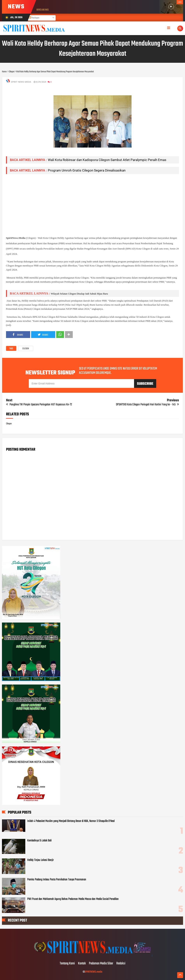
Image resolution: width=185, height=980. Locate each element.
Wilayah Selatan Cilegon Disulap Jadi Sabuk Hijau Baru (79, 294)
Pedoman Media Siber (101, 964)
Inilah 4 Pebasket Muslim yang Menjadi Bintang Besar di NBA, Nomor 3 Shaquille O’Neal (71, 821)
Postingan (34, 18)
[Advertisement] (93, 204)
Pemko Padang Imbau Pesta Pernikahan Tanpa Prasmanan (57, 880)
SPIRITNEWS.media (94, 972)
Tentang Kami (67, 964)
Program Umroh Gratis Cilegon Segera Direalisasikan (87, 170)
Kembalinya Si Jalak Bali (39, 841)
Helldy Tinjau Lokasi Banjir (40, 860)
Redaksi (121, 964)
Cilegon (26, 349)
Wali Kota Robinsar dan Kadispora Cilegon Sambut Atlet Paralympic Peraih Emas (107, 160)
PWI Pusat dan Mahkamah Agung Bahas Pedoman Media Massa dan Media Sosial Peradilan (73, 899)
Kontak (82, 964)
